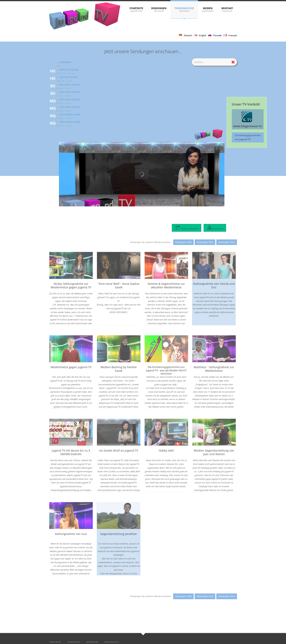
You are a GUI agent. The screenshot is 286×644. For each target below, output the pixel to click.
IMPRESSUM (92, 642)
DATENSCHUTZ (112, 642)
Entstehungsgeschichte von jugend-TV (248, 137)
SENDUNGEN (159, 8)
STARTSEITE (136, 8)
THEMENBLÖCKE (184, 8)
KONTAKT (227, 8)
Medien (208, 8)
